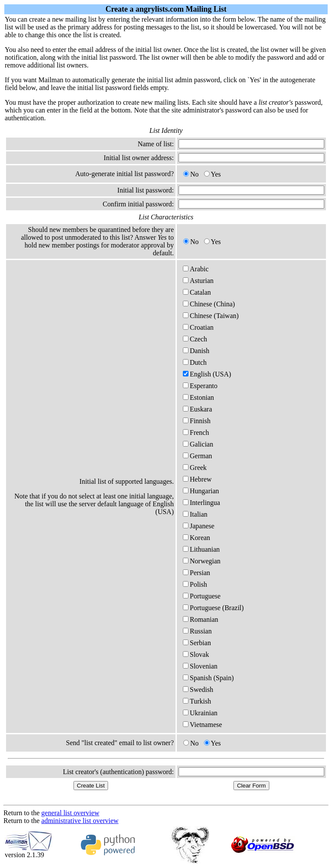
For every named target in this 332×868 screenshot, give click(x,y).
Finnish (197, 421)
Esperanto (200, 386)
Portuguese (202, 596)
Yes (212, 174)
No (191, 174)
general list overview (70, 813)
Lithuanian (201, 549)
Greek (195, 468)
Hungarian (201, 491)
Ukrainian (200, 713)
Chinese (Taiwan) (211, 316)
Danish (196, 351)
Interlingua (201, 503)
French (196, 432)
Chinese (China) (209, 304)
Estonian (198, 397)
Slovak (196, 654)
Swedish (198, 690)
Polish (195, 584)
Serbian (197, 643)
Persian (196, 573)
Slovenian (200, 666)
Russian (197, 631)
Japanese (199, 526)
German (198, 456)
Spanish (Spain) (208, 678)
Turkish (197, 701)
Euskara (198, 409)
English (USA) (207, 374)
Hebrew (197, 479)
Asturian (198, 281)
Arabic (196, 269)
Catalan (197, 292)
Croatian (198, 327)
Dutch (195, 362)
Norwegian (202, 561)
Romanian (201, 619)
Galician (198, 444)
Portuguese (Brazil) (213, 608)
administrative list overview (80, 821)
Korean (196, 538)
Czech (195, 339)
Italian (195, 514)
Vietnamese (203, 725)
